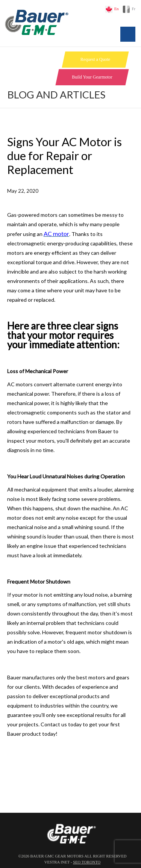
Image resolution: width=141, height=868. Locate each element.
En (117, 9)
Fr (134, 9)
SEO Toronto (87, 862)
